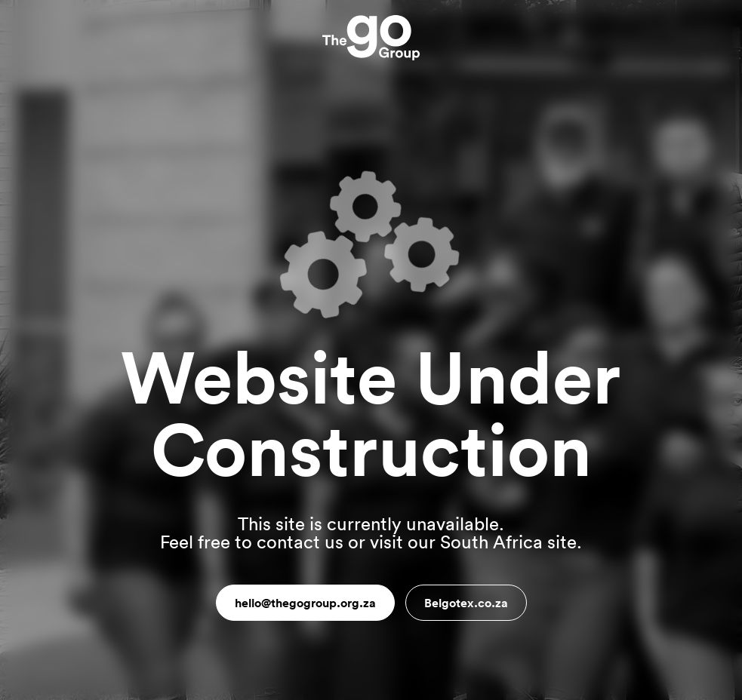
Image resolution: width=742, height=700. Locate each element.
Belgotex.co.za (466, 603)
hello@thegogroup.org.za (305, 603)
